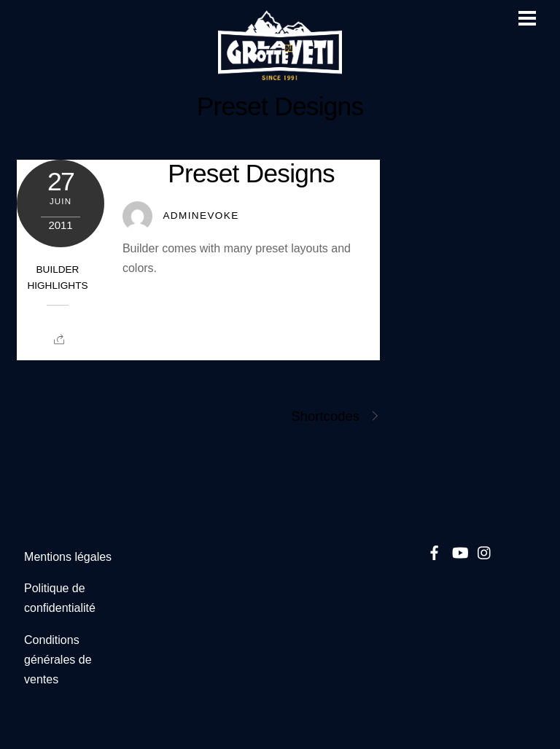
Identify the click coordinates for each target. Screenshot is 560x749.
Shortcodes (335, 416)
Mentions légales (68, 557)
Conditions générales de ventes (58, 660)
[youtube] (459, 550)
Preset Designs (280, 106)
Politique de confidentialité (60, 598)
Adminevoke (201, 216)
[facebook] (435, 550)
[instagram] (485, 550)
